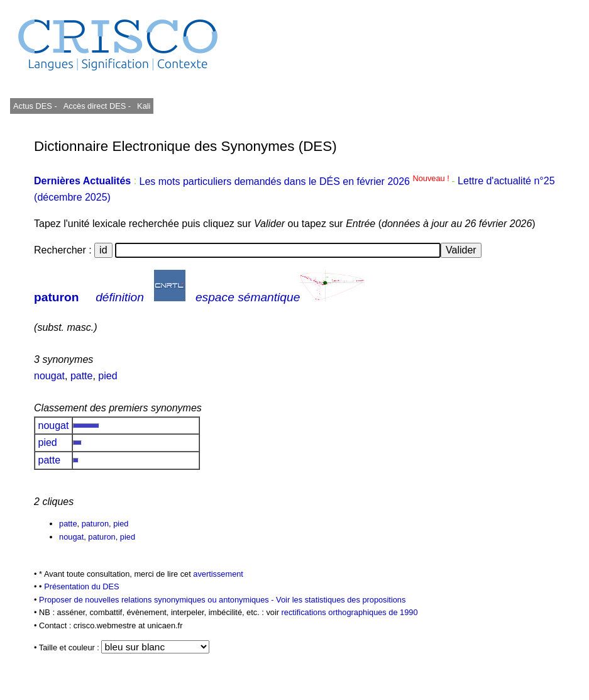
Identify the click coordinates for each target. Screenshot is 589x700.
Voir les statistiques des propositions (341, 600)
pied (107, 376)
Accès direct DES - (97, 106)
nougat (49, 376)
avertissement (218, 574)
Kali (144, 106)
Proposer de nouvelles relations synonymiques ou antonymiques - (157, 600)
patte (82, 376)
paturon (56, 297)
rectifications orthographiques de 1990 (350, 612)
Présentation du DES (82, 586)
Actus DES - (35, 106)
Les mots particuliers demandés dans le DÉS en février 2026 (296, 181)
